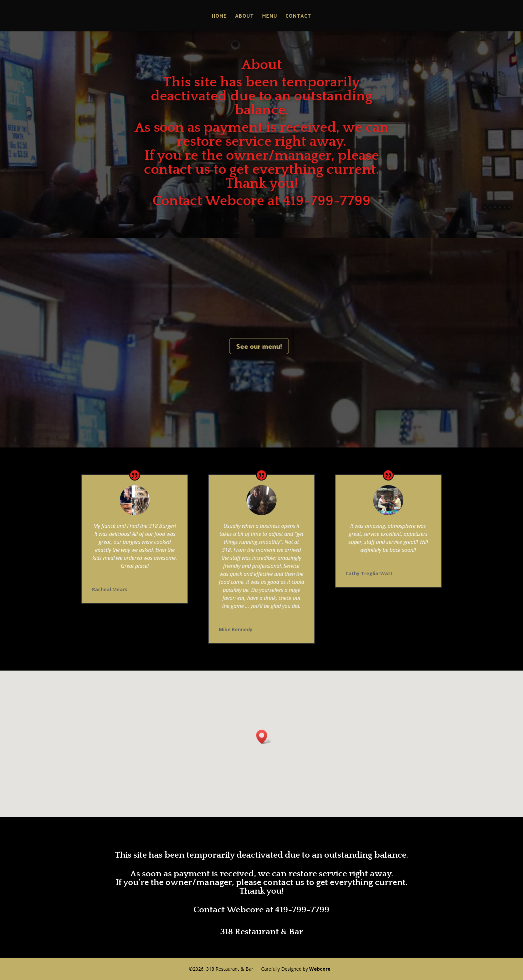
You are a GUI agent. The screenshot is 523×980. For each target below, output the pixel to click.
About (244, 17)
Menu (270, 17)
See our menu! (259, 346)
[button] (264, 737)
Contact (298, 17)
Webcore (320, 969)
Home (219, 17)
